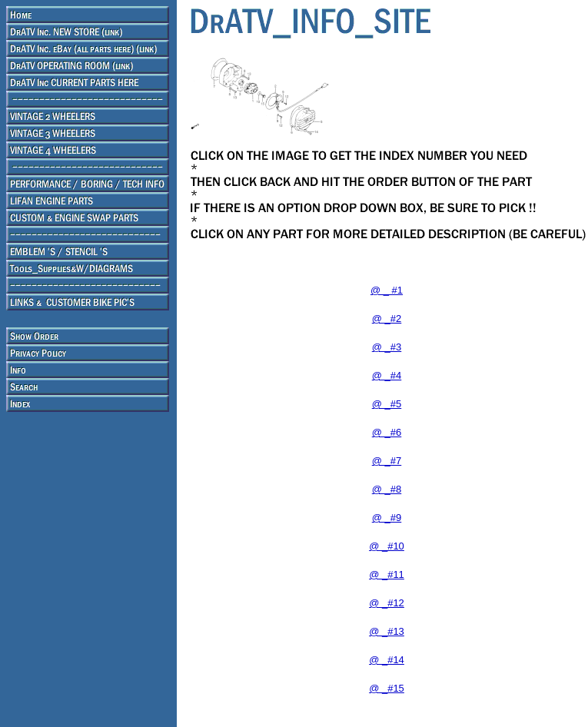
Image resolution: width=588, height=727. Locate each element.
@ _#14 (387, 660)
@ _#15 (387, 688)
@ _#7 (387, 461)
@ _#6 (387, 432)
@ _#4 (387, 375)
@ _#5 (387, 404)
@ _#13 (387, 631)
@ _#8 (387, 489)
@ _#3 (387, 347)
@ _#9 (387, 518)
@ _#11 (387, 574)
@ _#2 (387, 319)
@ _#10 (387, 546)
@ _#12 (387, 603)
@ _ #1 (387, 290)
